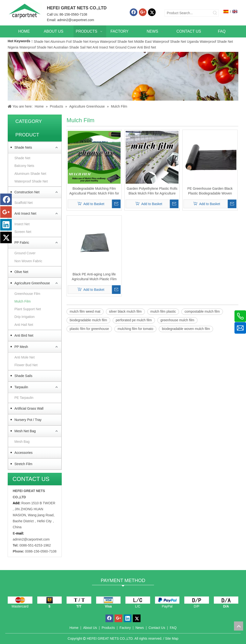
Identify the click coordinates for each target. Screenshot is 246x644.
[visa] (108, 600)
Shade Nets (23, 147)
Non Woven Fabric (28, 261)
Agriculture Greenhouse (32, 283)
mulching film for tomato (135, 329)
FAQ (173, 628)
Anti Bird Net (147, 47)
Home (74, 628)
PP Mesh (21, 347)
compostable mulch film (202, 311)
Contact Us (157, 628)
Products (108, 628)
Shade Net (42, 42)
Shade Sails (23, 376)
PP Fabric (22, 243)
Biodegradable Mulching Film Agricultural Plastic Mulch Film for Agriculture (94, 191)
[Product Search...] (188, 13)
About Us (90, 628)
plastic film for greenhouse (89, 329)
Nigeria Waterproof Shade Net (30, 47)
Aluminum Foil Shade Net (70, 42)
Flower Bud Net (26, 365)
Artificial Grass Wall (29, 408)
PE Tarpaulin (24, 398)
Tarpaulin (21, 387)
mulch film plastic (163, 311)
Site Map (172, 638)
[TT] (79, 600)
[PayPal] (167, 600)
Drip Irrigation (25, 317)
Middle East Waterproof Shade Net (160, 42)
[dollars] (50, 600)
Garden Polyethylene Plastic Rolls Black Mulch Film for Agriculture (152, 191)
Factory (125, 628)
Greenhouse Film (27, 294)
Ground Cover (126, 47)
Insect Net (22, 224)
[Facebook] (134, 12)
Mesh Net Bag (25, 431)
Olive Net (21, 272)
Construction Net (27, 192)
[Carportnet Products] (123, 76)
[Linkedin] (6, 225)
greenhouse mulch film (177, 320)
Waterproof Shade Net (31, 181)
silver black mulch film (125, 311)
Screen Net (23, 232)
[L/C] (138, 600)
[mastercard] (20, 600)
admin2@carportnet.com (76, 20)
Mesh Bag (22, 442)
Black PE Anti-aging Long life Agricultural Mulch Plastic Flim (94, 277)
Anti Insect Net (103, 47)
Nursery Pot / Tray (28, 420)
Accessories (23, 453)
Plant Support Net (28, 309)
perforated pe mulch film (134, 320)
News (140, 628)
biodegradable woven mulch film (186, 329)
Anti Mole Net (25, 357)
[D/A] (226, 600)
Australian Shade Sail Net (73, 47)
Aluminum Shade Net (30, 174)
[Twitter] (152, 12)
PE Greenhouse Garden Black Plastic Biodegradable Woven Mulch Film (210, 191)
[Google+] (143, 12)
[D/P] (197, 600)
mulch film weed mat (85, 311)
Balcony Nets (24, 166)
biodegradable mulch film (88, 320)
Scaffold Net (24, 203)
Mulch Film (23, 301)
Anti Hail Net (24, 325)
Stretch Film (23, 464)
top (239, 626)
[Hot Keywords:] (215, 13)
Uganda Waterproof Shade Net (210, 42)
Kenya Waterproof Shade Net (111, 42)
